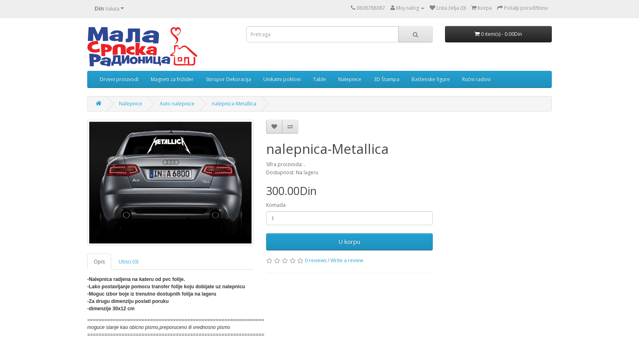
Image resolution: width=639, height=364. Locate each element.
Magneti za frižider (172, 79)
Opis (99, 262)
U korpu (349, 241)
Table (319, 79)
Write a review (347, 260)
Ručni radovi (476, 79)
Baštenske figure (431, 79)
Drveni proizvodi (119, 79)
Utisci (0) (128, 262)
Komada (276, 205)
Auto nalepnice (177, 104)
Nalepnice (350, 79)
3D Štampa (387, 79)
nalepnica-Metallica (234, 104)
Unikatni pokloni (282, 79)
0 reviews (316, 260)
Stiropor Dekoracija (228, 79)
